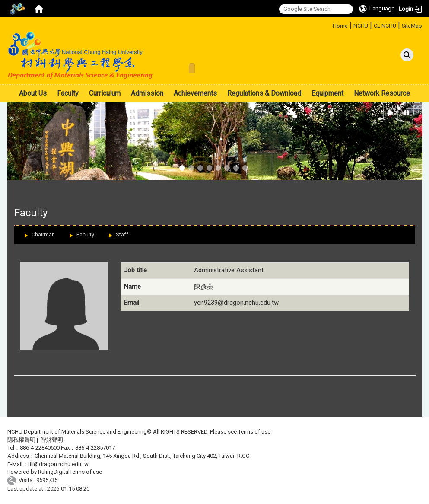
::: (329, 24)
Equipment (327, 93)
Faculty (68, 93)
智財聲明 (52, 440)
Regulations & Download (264, 93)
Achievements (195, 93)
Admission (147, 93)
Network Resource (382, 93)
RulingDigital (54, 472)
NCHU (361, 26)
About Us (33, 93)
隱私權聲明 (21, 440)
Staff (122, 234)
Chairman (43, 234)
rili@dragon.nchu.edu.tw (58, 464)
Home (340, 26)
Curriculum (105, 93)
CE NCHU (385, 26)
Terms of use (254, 432)
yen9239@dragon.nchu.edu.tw (236, 303)
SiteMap (412, 26)
